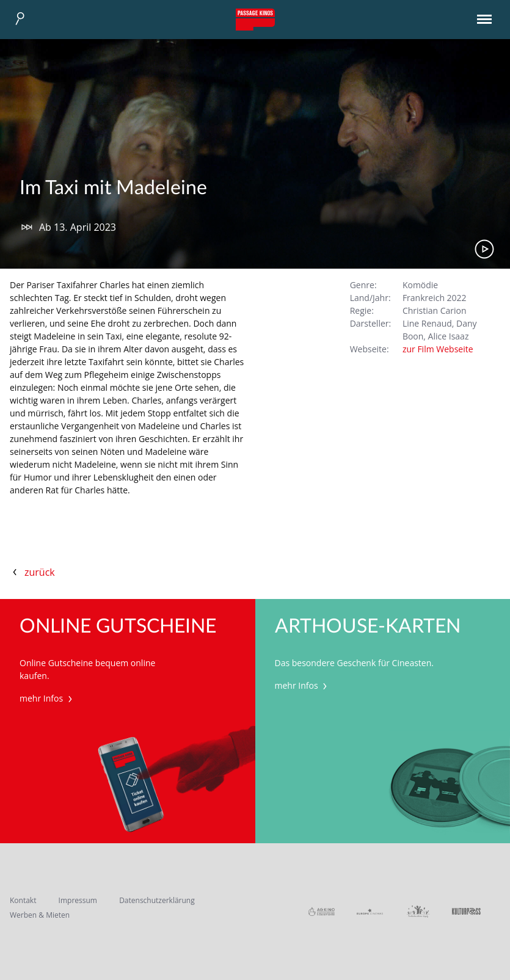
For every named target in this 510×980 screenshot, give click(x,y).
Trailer (484, 249)
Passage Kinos (255, 20)
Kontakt (23, 900)
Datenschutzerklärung (157, 900)
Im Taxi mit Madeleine (113, 188)
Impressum (78, 900)
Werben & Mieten (40, 915)
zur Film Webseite (438, 349)
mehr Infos (47, 698)
